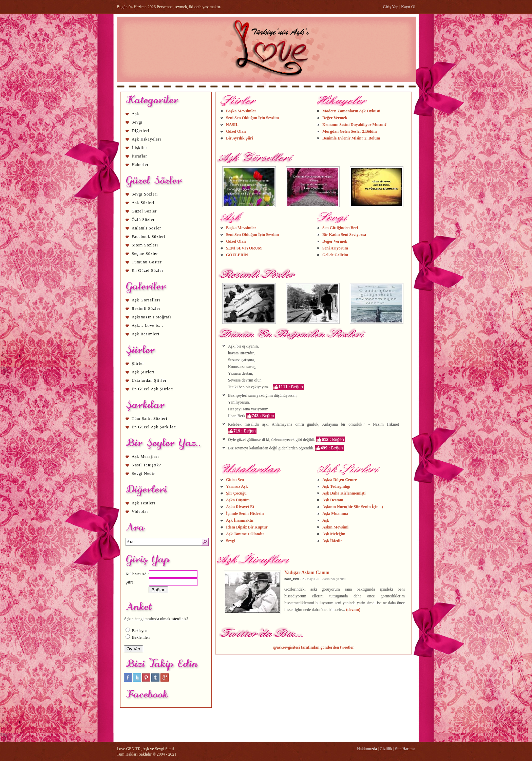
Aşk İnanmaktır (240, 520)
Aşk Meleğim (334, 534)
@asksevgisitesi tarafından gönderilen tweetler (314, 647)
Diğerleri (140, 131)
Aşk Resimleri (146, 334)
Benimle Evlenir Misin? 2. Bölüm (351, 138)
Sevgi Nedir (143, 474)
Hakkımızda (367, 749)
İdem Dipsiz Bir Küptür (247, 527)
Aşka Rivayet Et (240, 507)
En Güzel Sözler (148, 271)
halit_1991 (292, 579)
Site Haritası (405, 749)
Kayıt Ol (408, 7)
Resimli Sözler (146, 309)
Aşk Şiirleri (143, 372)
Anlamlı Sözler (146, 228)
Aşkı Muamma (335, 514)
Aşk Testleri (144, 503)
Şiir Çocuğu (236, 493)
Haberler (140, 165)
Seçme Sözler (145, 254)
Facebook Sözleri (149, 237)
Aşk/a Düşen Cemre (340, 480)
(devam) (353, 610)
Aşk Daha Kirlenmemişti (344, 493)
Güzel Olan (236, 131)
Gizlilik (386, 749)
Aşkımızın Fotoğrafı (151, 317)
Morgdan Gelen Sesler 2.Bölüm (349, 131)
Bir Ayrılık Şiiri (240, 138)
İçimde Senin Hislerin (245, 514)
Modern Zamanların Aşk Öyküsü (351, 111)
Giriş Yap (391, 7)
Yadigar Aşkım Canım (307, 572)
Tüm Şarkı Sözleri (149, 419)
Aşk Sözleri (143, 203)
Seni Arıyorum (335, 248)
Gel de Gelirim (335, 255)
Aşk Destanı (333, 500)
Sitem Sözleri (145, 245)
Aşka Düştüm (238, 500)
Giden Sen (235, 480)
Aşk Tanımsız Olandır (245, 534)
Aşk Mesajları (145, 457)
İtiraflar (139, 156)
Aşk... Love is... (147, 326)
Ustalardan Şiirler (149, 380)
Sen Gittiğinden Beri (340, 228)
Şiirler (138, 364)
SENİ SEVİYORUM (244, 248)
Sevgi (137, 122)
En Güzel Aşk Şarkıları (154, 427)
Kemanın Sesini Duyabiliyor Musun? (355, 125)
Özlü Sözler (143, 220)
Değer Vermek (335, 118)
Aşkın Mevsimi (335, 527)
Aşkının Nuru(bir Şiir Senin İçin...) (353, 507)
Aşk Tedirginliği (336, 486)
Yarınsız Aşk (237, 486)
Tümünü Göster (147, 262)
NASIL (232, 125)
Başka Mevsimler (241, 111)
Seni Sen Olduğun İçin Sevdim (252, 118)
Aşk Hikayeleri (146, 139)
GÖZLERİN (237, 255)
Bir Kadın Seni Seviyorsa (344, 235)
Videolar (140, 512)
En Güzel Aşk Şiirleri (153, 389)
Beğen (297, 387)
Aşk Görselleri (146, 300)
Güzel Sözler (144, 211)
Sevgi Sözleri (145, 194)
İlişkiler (139, 148)
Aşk (135, 114)
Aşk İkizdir (332, 541)
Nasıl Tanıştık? (146, 465)
